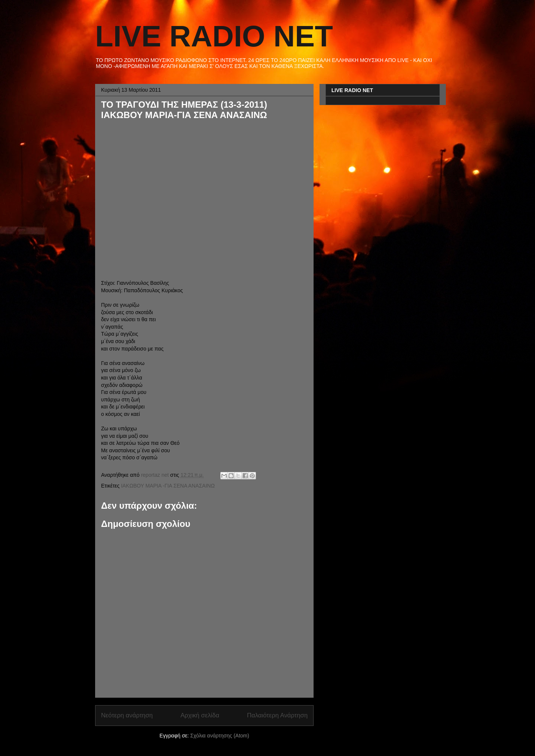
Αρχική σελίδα (200, 715)
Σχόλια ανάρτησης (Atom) (220, 736)
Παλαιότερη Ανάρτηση (277, 715)
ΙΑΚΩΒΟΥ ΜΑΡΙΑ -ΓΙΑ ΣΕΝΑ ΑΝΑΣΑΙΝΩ (168, 486)
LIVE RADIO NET (214, 36)
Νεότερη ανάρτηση (127, 715)
